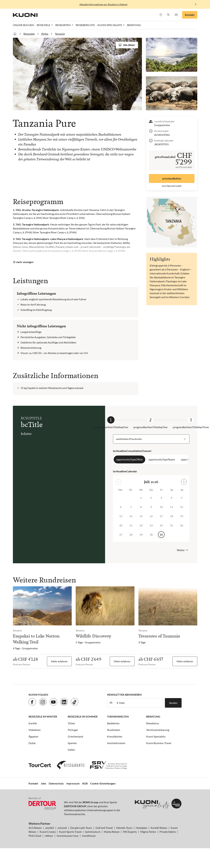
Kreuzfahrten (115, 736)
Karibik (33, 723)
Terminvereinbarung (158, 730)
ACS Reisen (35, 828)
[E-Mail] (139, 703)
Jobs (43, 783)
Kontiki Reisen (159, 828)
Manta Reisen (112, 832)
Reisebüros (153, 723)
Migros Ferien (148, 832)
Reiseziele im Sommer (83, 716)
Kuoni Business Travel (159, 743)
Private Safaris (168, 832)
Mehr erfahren (59, 661)
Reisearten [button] (63, 25)
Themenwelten (118, 716)
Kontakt (190, 15)
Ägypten (33, 736)
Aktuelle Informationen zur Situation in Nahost (103, 4)
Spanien (72, 743)
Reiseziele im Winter (43, 716)
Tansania (60, 34)
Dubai (32, 743)
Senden (173, 703)
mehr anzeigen (25, 262)
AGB (85, 783)
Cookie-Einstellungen (103, 783)
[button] (168, 15)
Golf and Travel (104, 828)
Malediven (35, 730)
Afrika (45, 34)
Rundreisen (114, 730)
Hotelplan (142, 828)
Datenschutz (56, 783)
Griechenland (75, 736)
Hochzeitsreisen (116, 743)
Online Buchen (23, 25)
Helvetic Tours (124, 828)
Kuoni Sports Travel (70, 832)
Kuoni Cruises (48, 832)
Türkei (71, 723)
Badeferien (113, 723)
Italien (71, 750)
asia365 (50, 828)
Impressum (73, 783)
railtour (49, 836)
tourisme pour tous (68, 836)
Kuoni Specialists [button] (110, 25)
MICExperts (130, 832)
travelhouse (89, 836)
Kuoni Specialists (156, 736)
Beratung (134, 25)
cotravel (62, 828)
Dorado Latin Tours (81, 828)
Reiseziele (29, 34)
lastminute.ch (93, 832)
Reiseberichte (85, 25)
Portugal (73, 730)
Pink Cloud (35, 836)
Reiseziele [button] (44, 25)
